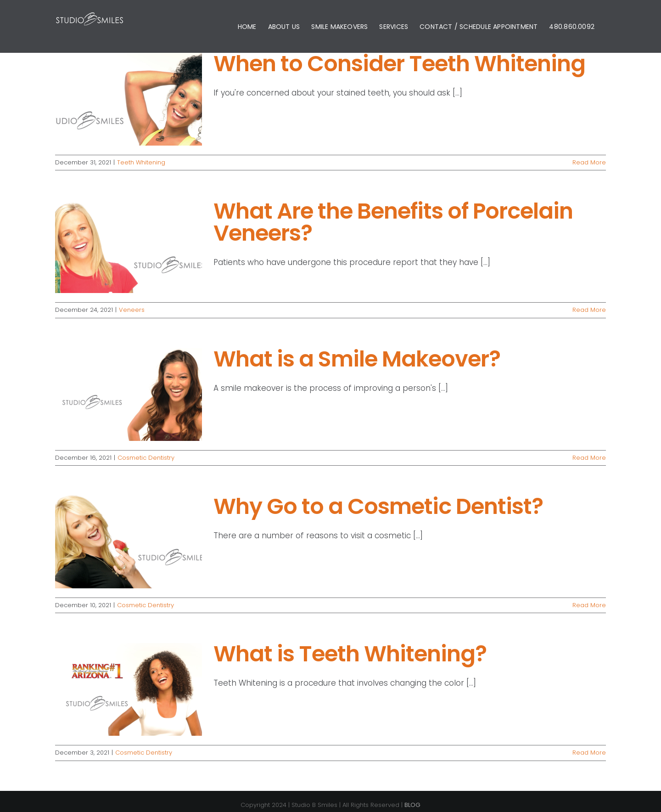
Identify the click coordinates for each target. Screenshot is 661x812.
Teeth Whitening (141, 162)
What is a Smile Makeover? (357, 359)
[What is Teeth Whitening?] (129, 689)
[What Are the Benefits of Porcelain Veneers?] (129, 247)
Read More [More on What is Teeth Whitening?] (589, 753)
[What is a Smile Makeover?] (129, 395)
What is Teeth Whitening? (350, 654)
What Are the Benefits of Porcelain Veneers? (393, 222)
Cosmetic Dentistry (146, 458)
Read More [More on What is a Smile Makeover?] (589, 458)
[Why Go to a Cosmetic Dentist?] (129, 542)
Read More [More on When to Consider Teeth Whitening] (589, 162)
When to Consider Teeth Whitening (399, 64)
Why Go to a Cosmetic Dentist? (378, 506)
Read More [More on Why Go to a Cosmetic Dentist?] (589, 605)
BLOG (412, 805)
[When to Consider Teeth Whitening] (129, 99)
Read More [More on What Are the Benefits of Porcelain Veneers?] (589, 310)
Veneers (132, 310)
